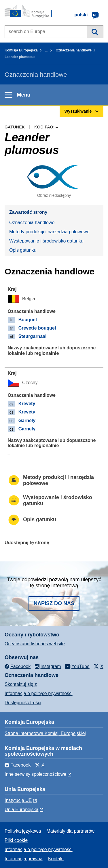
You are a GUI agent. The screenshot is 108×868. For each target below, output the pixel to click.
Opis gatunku (23, 250)
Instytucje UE (18, 800)
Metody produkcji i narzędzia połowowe (49, 232)
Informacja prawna (24, 859)
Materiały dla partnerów (71, 831)
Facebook (18, 765)
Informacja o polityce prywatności (39, 693)
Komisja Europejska (21, 50)
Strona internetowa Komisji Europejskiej (45, 733)
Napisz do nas (54, 603)
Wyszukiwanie (95, 32)
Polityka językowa (23, 831)
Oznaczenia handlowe (74, 50)
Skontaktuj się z (21, 684)
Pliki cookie (16, 840)
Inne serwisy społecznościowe (35, 774)
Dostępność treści (23, 703)
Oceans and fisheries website (35, 644)
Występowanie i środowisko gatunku (46, 241)
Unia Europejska (21, 810)
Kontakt (56, 859)
